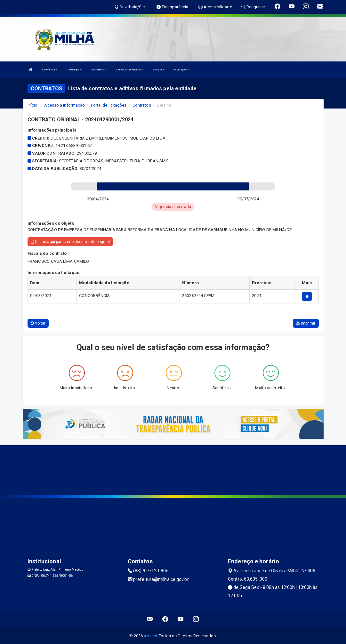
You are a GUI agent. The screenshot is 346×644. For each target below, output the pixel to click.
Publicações (182, 70)
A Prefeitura (49, 70)
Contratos (142, 105)
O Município (74, 70)
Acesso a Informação (64, 105)
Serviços (159, 70)
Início (33, 105)
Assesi (150, 636)
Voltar (38, 323)
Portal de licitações (109, 105)
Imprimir (306, 323)
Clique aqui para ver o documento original (70, 242)
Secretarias (99, 70)
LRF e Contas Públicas (129, 70)
